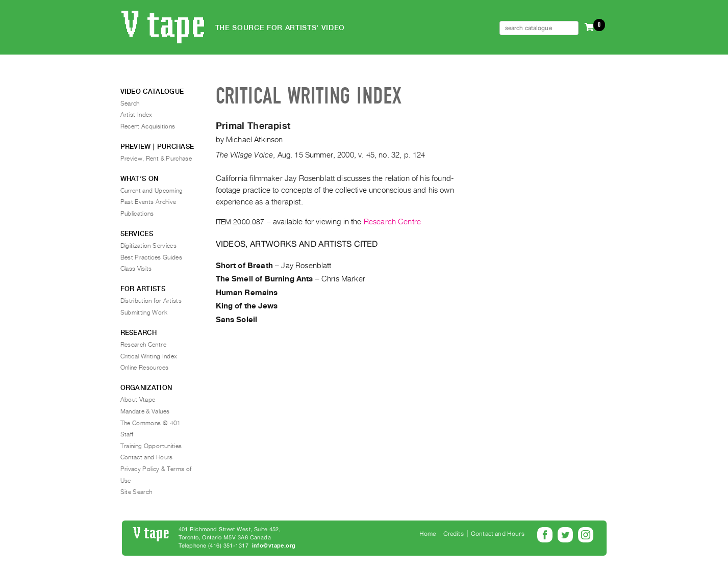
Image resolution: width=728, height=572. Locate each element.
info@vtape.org (274, 546)
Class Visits (136, 269)
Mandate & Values (145, 411)
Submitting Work (144, 313)
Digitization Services (149, 246)
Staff (127, 434)
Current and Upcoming (152, 191)
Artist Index (136, 115)
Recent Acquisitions (148, 126)
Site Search (136, 492)
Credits (454, 534)
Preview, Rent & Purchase (156, 159)
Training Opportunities (151, 446)
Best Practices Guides (152, 257)
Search (130, 103)
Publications (137, 214)
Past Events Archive (148, 202)
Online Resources (145, 368)
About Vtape (138, 400)
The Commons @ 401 (151, 423)
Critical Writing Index (149, 356)
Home (428, 534)
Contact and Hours (147, 457)
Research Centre (392, 222)
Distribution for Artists (151, 301)
